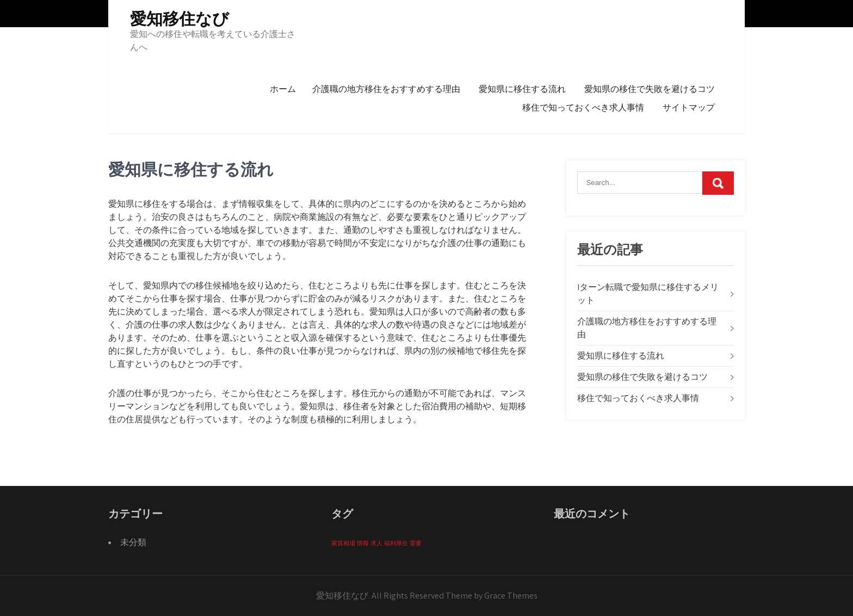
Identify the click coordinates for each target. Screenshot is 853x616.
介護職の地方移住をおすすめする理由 (386, 89)
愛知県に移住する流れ (522, 89)
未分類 (133, 542)
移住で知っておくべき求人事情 (583, 107)
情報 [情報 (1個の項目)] (363, 543)
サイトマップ (689, 107)
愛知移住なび (180, 19)
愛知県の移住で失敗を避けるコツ (650, 89)
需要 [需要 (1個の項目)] (416, 543)
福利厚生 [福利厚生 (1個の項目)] (396, 543)
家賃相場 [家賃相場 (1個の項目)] (343, 543)
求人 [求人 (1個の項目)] (376, 543)
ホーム (283, 89)
